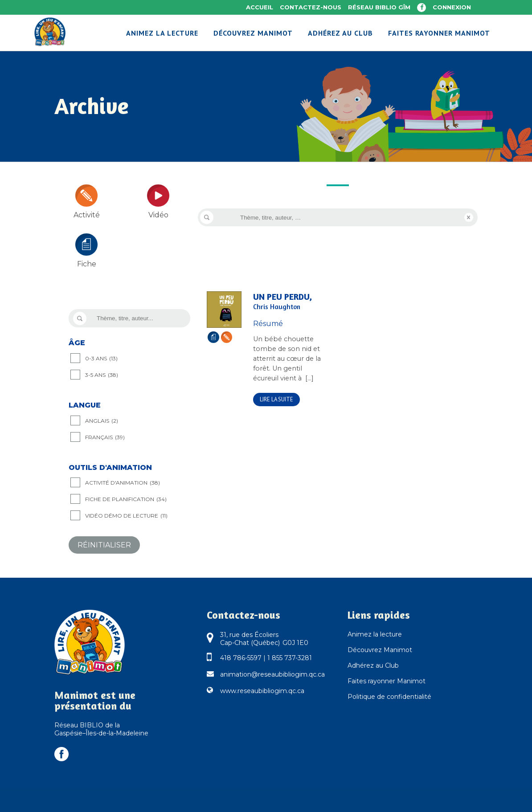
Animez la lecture (375, 634)
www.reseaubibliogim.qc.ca (262, 691)
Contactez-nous (311, 7)
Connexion (452, 7)
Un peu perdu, (289, 301)
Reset (469, 217)
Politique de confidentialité (389, 697)
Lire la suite (276, 399)
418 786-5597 (241, 658)
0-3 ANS (101, 359)
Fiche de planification (126, 499)
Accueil (260, 7)
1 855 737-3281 (290, 658)
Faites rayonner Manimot (387, 681)
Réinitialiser (104, 545)
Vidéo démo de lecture (126, 516)
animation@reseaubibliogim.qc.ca (272, 674)
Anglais (102, 421)
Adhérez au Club (373, 665)
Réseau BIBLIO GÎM (379, 7)
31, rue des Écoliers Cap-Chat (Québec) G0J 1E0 (264, 639)
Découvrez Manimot (380, 650)
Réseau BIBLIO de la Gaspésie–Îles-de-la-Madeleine (101, 729)
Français (105, 437)
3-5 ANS (102, 375)
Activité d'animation (123, 483)
